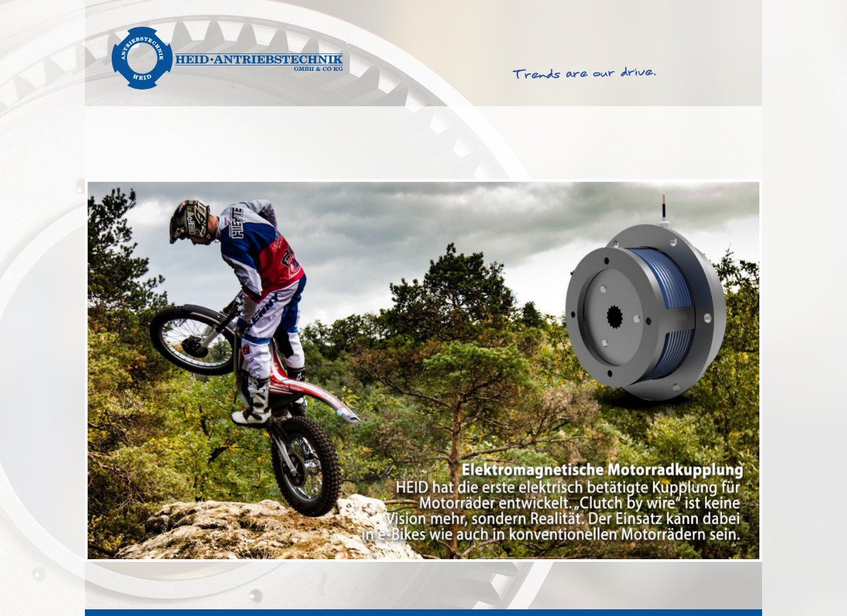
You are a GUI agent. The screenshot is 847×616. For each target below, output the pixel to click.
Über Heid (600, 142)
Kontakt (706, 142)
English (684, 12)
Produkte (257, 142)
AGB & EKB (593, 585)
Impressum (654, 585)
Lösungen (147, 142)
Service (497, 142)
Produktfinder (379, 142)
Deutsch (729, 12)
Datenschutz (719, 585)
